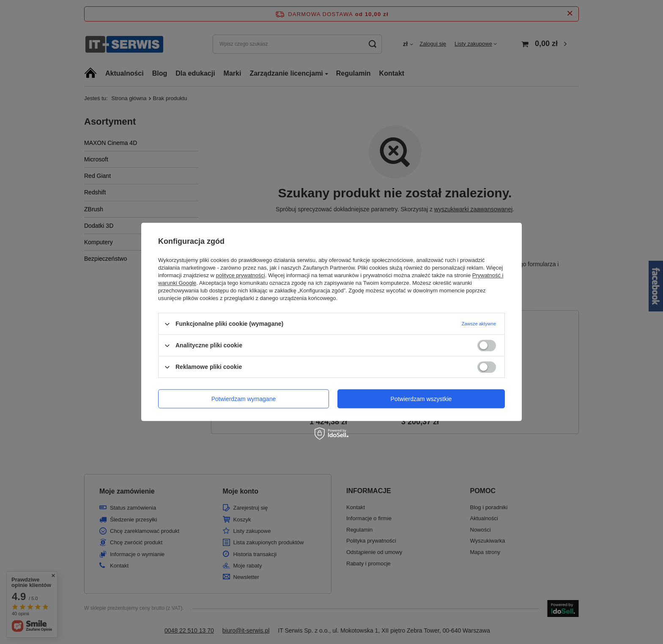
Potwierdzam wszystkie (421, 399)
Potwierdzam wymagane (244, 399)
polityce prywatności (241, 275)
